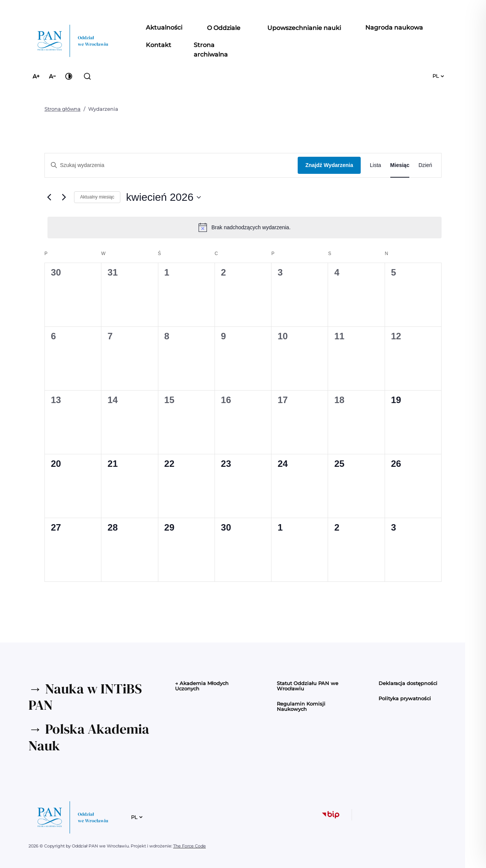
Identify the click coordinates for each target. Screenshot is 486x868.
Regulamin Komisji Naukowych (301, 706)
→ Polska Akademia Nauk (89, 737)
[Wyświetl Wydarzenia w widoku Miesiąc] (400, 165)
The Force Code (189, 846)
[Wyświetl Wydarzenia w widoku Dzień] (425, 165)
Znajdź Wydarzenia (329, 165)
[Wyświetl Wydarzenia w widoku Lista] (376, 165)
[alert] (245, 227)
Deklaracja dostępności (408, 683)
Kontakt (159, 45)
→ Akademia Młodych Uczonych (202, 686)
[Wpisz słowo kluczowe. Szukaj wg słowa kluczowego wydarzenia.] (171, 165)
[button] (224, 28)
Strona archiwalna (211, 50)
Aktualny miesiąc (97, 197)
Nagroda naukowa (394, 27)
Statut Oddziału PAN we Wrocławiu (308, 686)
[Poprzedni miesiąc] (49, 197)
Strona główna (62, 109)
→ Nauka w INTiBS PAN (85, 697)
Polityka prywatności (405, 698)
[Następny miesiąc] (64, 197)
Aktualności (164, 27)
